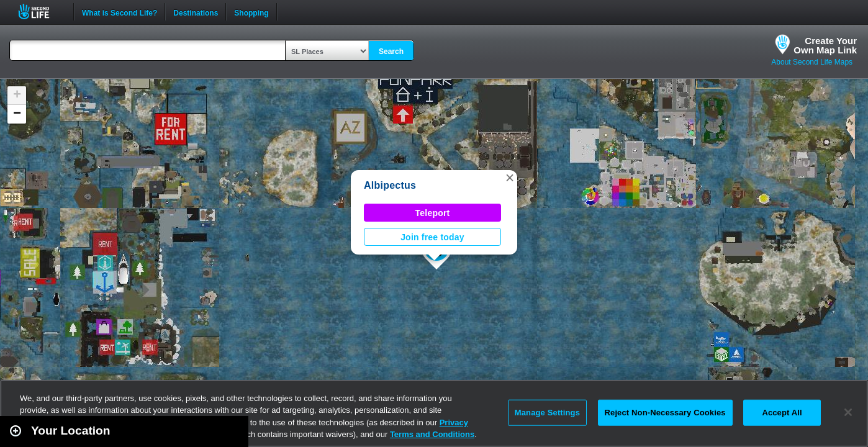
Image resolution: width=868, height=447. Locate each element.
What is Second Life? (120, 12)
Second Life (41, 11)
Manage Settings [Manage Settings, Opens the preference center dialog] (547, 413)
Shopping (251, 12)
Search (391, 52)
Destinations (196, 12)
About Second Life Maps (812, 62)
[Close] (848, 412)
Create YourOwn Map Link (825, 45)
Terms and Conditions (432, 434)
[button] (510, 178)
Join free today (432, 237)
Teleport (433, 213)
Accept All (782, 413)
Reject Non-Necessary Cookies (665, 413)
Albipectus (390, 185)
